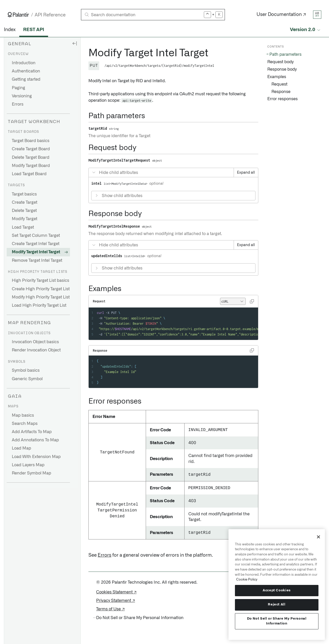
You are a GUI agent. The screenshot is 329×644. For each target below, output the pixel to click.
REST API (34, 30)
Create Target (25, 202)
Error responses (282, 99)
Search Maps (25, 424)
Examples (277, 77)
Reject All (277, 605)
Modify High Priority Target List (41, 297)
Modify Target (25, 219)
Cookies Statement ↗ (116, 592)
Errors (18, 104)
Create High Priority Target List (41, 289)
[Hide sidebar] (75, 43)
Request (279, 84)
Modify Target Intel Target (36, 252)
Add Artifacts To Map (32, 432)
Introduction (24, 63)
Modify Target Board (31, 166)
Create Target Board (31, 149)
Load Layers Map (28, 465)
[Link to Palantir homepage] (18, 15)
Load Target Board (29, 174)
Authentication (26, 71)
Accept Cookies (277, 590)
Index (10, 30)
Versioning (22, 96)
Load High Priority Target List (39, 305)
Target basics (24, 194)
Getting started (26, 79)
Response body (282, 69)
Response (281, 92)
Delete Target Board (31, 157)
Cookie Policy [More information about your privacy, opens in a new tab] (247, 580)
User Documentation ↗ (281, 15)
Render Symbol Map (31, 473)
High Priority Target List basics (40, 281)
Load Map (21, 448)
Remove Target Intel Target (37, 260)
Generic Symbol (27, 379)
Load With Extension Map (36, 457)
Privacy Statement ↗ (116, 601)
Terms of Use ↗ (110, 609)
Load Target (23, 227)
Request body (280, 62)
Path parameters (285, 54)
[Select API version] (306, 30)
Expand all (246, 173)
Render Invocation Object (36, 350)
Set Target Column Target (36, 236)
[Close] (318, 537)
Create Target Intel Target (36, 244)
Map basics (23, 415)
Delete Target (24, 211)
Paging (19, 88)
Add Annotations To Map (35, 440)
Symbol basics (26, 370)
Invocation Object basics (35, 342)
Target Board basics (31, 141)
